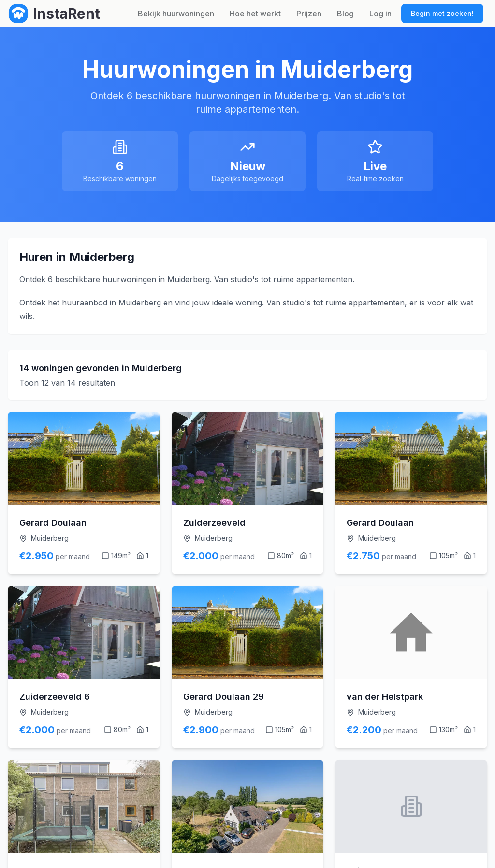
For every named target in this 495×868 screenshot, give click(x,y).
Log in (380, 14)
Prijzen (309, 14)
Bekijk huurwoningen (176, 14)
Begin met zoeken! (442, 13)
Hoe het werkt (255, 14)
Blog (345, 14)
